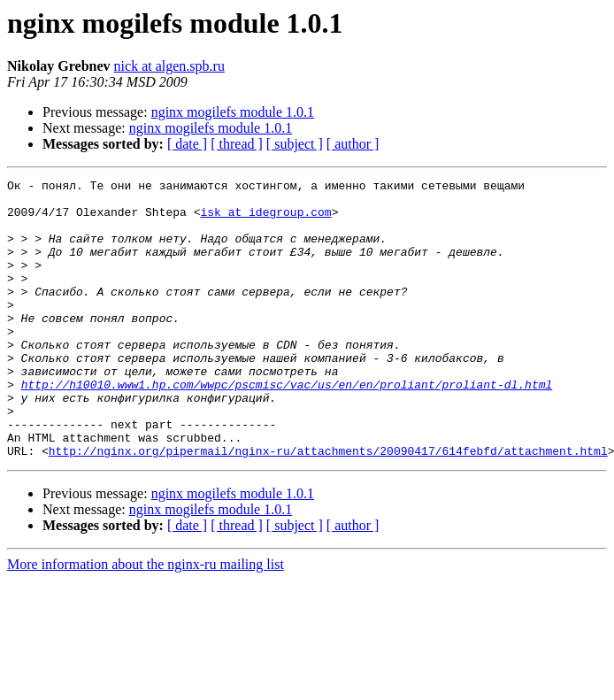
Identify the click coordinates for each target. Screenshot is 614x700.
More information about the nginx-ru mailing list (146, 620)
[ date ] (187, 144)
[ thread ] (237, 144)
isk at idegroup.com (265, 219)
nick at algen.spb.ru (169, 66)
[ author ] (353, 144)
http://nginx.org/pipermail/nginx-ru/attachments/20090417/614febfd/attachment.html (328, 506)
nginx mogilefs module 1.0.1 (233, 112)
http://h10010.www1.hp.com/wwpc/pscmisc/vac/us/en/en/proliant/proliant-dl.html (287, 427)
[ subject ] (295, 144)
